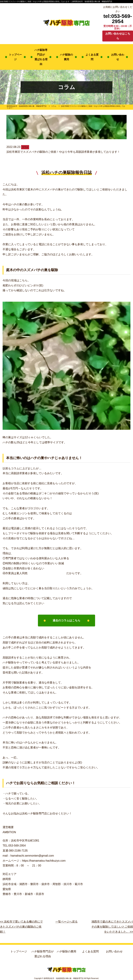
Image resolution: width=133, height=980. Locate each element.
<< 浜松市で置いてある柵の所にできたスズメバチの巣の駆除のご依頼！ (21, 927)
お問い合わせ (118, 57)
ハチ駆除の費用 (66, 57)
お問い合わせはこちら (118, 36)
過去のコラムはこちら (66, 620)
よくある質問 (92, 57)
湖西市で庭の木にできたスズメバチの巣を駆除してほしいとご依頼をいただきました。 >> (112, 927)
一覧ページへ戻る (66, 922)
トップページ (15, 57)
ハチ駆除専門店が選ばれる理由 (41, 57)
